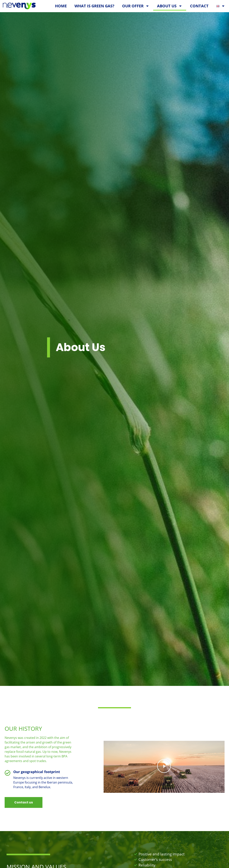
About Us (170, 6)
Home (61, 6)
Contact (199, 6)
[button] (164, 770)
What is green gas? (94, 6)
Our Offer (136, 6)
